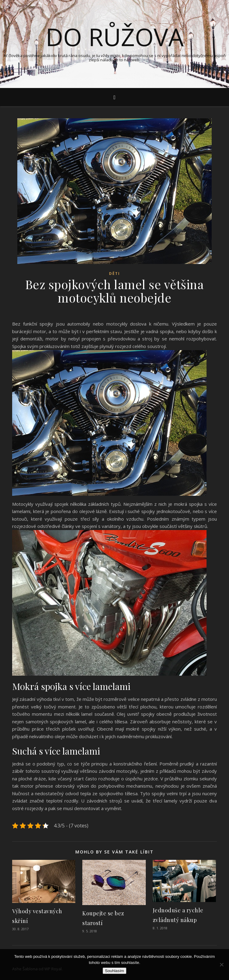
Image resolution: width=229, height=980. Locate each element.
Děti (114, 274)
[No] (221, 965)
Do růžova (115, 37)
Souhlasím (115, 971)
